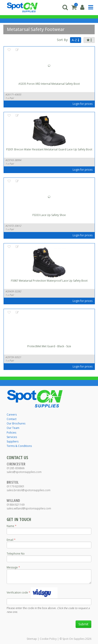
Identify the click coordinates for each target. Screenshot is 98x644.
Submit (83, 624)
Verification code (17, 593)
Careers (12, 415)
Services (12, 437)
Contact (12, 419)
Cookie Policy (48, 639)
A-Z (75, 40)
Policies (11, 433)
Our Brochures (16, 423)
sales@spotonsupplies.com (24, 472)
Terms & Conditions (19, 446)
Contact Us (17, 457)
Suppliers (13, 441)
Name (10, 526)
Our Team (13, 428)
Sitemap (32, 639)
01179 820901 (16, 486)
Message (12, 567)
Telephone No (16, 554)
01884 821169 (16, 505)
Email (10, 540)
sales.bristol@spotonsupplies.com (29, 490)
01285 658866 (16, 468)
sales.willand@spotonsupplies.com (29, 508)
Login (76, 104)
